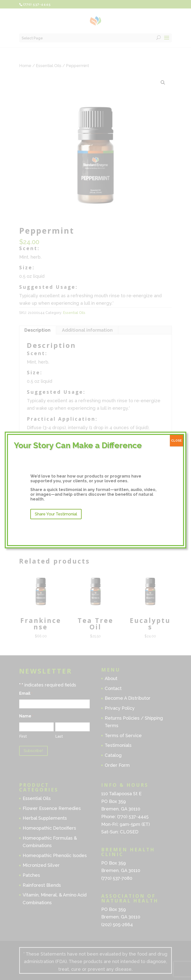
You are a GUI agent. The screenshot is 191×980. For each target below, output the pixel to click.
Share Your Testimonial (56, 514)
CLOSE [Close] (176, 441)
